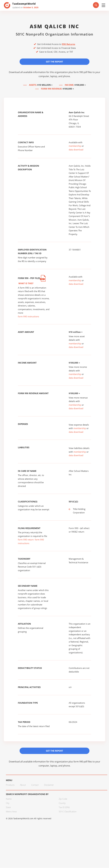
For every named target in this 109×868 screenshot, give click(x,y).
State (8, 808)
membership (75, 146)
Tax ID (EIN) (64, 808)
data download (76, 150)
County (62, 803)
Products (10, 785)
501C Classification (68, 812)
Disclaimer (49, 785)
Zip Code (63, 799)
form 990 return (26, 540)
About (23, 785)
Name (9, 799)
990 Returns (68, 44)
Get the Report (55, 62)
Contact (35, 785)
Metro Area (11, 812)
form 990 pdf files (83, 72)
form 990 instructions (28, 317)
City (8, 803)
